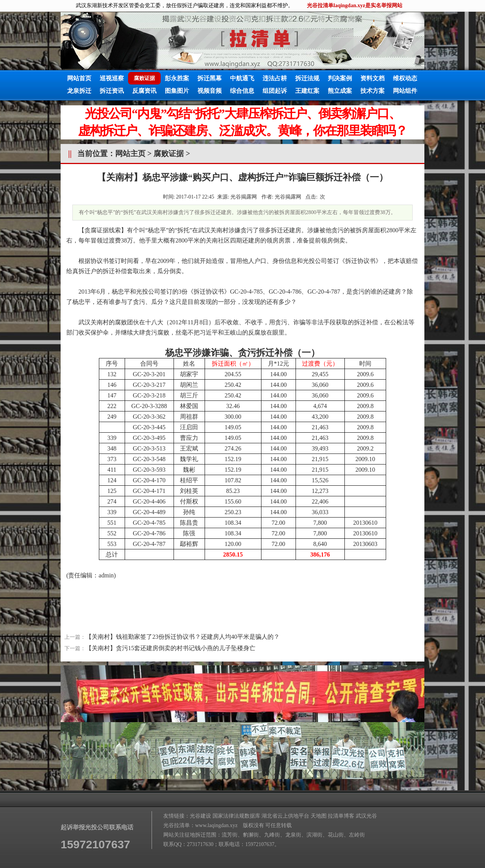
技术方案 (372, 91)
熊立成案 (340, 91)
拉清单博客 (341, 816)
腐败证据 (169, 153)
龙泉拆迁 (79, 91)
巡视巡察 (112, 78)
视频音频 (210, 91)
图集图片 (177, 91)
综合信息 (242, 91)
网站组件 (405, 91)
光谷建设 (200, 816)
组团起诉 (275, 91)
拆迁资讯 (112, 91)
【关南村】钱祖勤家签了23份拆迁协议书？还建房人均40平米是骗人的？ (183, 637)
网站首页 (79, 78)
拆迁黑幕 (210, 78)
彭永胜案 (177, 78)
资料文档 (372, 78)
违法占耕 (275, 78)
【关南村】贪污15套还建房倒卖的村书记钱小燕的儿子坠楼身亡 (171, 648)
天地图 (319, 816)
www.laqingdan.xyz (216, 825)
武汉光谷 (366, 816)
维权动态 (405, 78)
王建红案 (307, 91)
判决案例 (340, 78)
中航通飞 (242, 78)
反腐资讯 (144, 91)
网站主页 (130, 153)
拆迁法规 (307, 78)
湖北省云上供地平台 (285, 816)
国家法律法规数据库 (236, 816)
